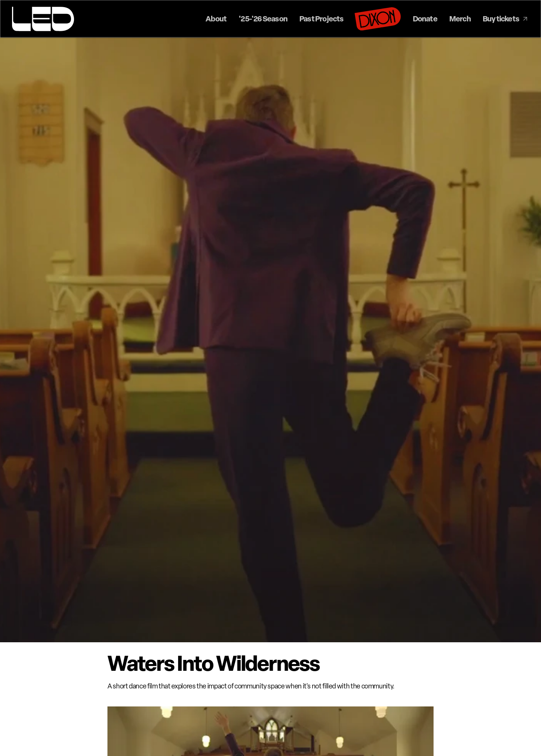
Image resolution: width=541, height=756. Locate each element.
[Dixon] (378, 19)
